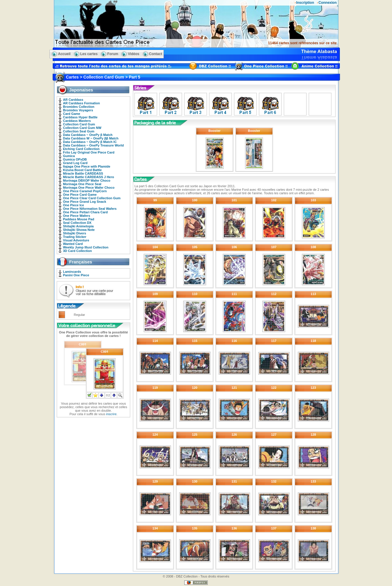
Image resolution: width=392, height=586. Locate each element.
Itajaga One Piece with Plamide (87, 166)
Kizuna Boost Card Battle (82, 170)
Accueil (64, 54)
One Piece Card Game (80, 195)
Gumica (69, 156)
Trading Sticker (75, 237)
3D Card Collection (77, 251)
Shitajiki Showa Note (79, 230)
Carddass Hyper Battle (80, 117)
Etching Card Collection (81, 149)
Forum (113, 54)
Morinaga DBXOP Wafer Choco (87, 180)
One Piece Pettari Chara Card (85, 212)
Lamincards (72, 272)
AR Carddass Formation (81, 103)
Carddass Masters (77, 121)
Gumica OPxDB (75, 159)
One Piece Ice (74, 205)
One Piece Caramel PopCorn (85, 191)
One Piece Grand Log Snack (85, 202)
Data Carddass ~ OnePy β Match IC (90, 142)
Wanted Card (73, 244)
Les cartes (89, 54)
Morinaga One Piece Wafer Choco (89, 188)
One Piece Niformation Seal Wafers (90, 209)
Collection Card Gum (79, 124)
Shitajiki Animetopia (78, 226)
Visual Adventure (76, 240)
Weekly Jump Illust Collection (86, 247)
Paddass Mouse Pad (79, 219)
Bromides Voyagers (78, 110)
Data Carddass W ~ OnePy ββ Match (91, 138)
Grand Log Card (75, 163)
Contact (156, 54)
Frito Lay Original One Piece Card (89, 152)
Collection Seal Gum (79, 131)
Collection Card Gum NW (82, 128)
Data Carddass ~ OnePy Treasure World (93, 145)
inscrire (111, 414)
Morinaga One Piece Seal (82, 184)
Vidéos (133, 54)
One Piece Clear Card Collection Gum (92, 198)
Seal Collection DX (77, 223)
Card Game (72, 114)
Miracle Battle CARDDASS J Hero (88, 177)
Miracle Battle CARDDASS (83, 173)
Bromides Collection (79, 107)
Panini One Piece (76, 275)
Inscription (305, 3)
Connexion (328, 3)
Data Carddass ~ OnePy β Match (88, 135)
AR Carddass (73, 100)
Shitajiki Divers (75, 233)
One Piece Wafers (77, 216)
